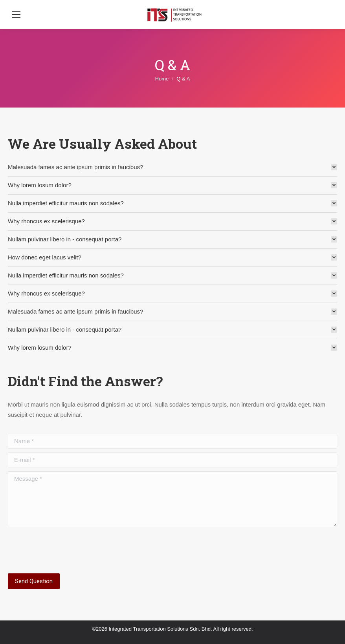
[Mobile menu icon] (16, 15)
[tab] (172, 167)
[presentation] (68, 550)
